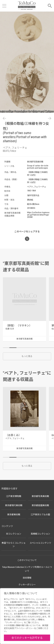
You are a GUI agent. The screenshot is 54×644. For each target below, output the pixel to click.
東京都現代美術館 (14, 505)
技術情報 (27, 578)
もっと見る (27, 356)
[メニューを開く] (4, 6)
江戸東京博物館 (14, 496)
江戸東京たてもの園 (40, 515)
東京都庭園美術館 (40, 505)
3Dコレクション (14, 534)
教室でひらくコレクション (14, 545)
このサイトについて (27, 560)
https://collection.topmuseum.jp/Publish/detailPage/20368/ (38, 215)
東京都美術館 (14, 515)
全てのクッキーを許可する (27, 638)
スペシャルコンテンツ (40, 543)
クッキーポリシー (27, 585)
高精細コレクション (40, 534)
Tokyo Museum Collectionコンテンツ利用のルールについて (27, 569)
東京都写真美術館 (40, 496)
